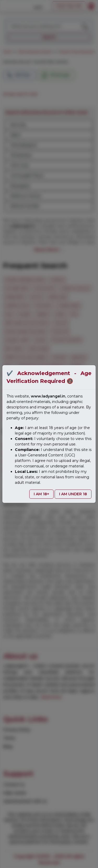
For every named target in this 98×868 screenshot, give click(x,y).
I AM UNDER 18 (73, 494)
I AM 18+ (41, 494)
